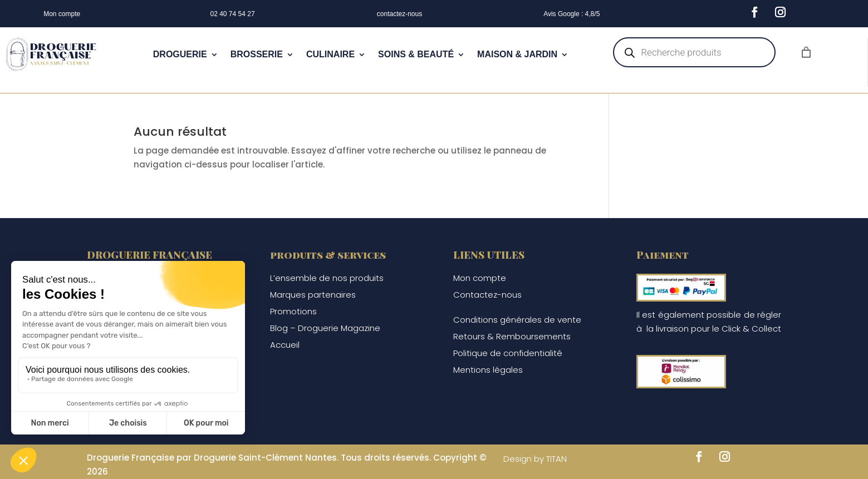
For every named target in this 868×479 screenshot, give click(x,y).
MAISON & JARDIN (517, 54)
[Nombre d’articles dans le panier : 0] (806, 52)
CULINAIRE (330, 54)
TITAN (556, 459)
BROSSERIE (257, 54)
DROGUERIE (180, 54)
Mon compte (62, 14)
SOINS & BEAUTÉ (416, 54)
